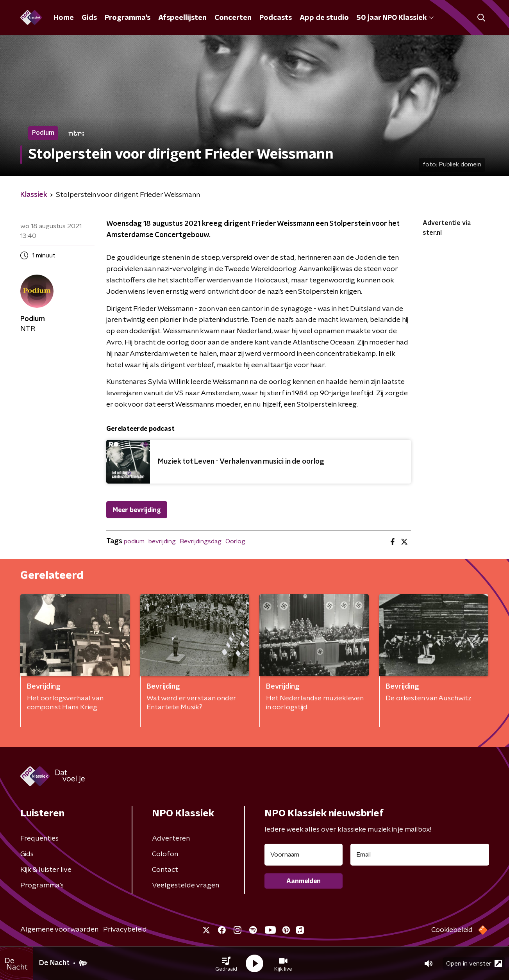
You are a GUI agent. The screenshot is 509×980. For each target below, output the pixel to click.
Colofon (165, 854)
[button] (226, 964)
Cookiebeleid (452, 930)
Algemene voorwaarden (59, 930)
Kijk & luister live (46, 870)
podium (134, 541)
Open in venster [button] (474, 963)
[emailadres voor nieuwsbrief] (420, 855)
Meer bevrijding (137, 510)
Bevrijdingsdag (201, 541)
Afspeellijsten (182, 18)
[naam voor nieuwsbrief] (304, 855)
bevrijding (162, 541)
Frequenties (39, 839)
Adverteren (171, 839)
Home (64, 18)
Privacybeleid (125, 930)
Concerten (233, 18)
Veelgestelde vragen (186, 885)
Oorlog (235, 541)
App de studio (324, 18)
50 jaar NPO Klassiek (395, 18)
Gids (89, 18)
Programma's (128, 18)
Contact (165, 870)
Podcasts (276, 18)
